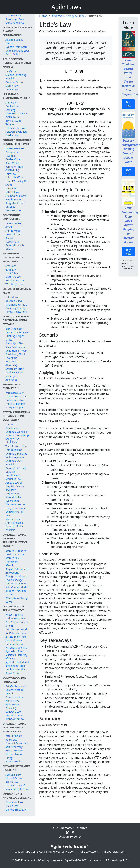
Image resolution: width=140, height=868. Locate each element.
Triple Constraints (15, 404)
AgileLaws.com (89, 852)
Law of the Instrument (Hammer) (12, 362)
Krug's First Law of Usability (16, 205)
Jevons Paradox (14, 761)
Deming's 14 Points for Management (16, 455)
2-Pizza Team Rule (16, 637)
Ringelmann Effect (16, 666)
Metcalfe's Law (14, 778)
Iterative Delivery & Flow (67, 16)
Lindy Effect (12, 188)
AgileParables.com (114, 852)
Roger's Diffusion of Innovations (17, 571)
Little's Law (12, 297)
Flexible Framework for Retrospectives (16, 631)
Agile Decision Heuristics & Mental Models (17, 63)
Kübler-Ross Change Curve (17, 600)
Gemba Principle (15, 245)
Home (43, 16)
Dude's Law (12, 89)
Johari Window (14, 640)
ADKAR (9, 565)
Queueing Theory (15, 308)
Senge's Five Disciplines (12, 441)
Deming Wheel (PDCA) (14, 225)
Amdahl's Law (13, 479)
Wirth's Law (12, 135)
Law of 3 (10, 156)
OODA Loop (12, 117)
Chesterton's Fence (16, 113)
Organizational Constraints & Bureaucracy (14, 728)
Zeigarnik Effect (14, 177)
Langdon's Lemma (16, 508)
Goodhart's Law (14, 82)
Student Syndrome (16, 396)
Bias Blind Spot (14, 329)
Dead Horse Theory (16, 351)
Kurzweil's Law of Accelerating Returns (17, 787)
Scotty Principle (14, 407)
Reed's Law (12, 782)
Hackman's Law (14, 644)
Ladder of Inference (17, 332)
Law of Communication (14, 695)
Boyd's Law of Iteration (13, 123)
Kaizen (9, 238)
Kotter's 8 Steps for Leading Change (16, 553)
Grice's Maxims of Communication (15, 688)
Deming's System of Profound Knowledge (17, 433)
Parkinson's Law (14, 393)
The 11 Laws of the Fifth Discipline (16, 448)
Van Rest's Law (14, 210)
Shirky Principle (14, 523)
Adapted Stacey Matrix (14, 41)
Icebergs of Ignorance (12, 378)
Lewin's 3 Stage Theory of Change (15, 582)
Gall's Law (11, 270)
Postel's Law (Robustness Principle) (12, 704)
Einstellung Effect (15, 354)
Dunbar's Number (16, 669)
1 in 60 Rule (12, 273)
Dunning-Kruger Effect (15, 338)
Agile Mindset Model (17, 662)
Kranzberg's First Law (15, 514)
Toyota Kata (12, 242)
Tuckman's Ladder (16, 618)
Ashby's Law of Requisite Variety (15, 484)
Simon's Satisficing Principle (16, 77)
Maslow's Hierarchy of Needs (16, 657)
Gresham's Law (14, 750)
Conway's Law (13, 712)
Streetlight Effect (15, 369)
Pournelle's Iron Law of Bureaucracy (17, 745)
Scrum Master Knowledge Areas (15, 17)
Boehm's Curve (14, 301)
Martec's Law (13, 519)
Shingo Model (13, 231)
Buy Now (128, 104)
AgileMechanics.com (62, 852)
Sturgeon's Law (14, 802)
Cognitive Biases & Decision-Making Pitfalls (16, 320)
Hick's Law (11, 71)
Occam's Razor (14, 54)
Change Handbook (16, 576)
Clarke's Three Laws (17, 810)
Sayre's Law (12, 86)
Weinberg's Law (14, 284)
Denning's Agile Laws (17, 51)
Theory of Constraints (12, 426)
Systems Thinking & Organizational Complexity (17, 416)
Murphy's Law (13, 277)
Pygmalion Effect (15, 651)
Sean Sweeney (72, 837)
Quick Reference (15, 23)
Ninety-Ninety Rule (16, 312)
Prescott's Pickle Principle (14, 528)
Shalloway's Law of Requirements (16, 197)
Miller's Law (12, 192)
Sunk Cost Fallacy (15, 347)
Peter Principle (14, 736)
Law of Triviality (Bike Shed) (17, 183)
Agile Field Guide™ (70, 846)
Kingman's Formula (16, 305)
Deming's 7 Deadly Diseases (16, 470)
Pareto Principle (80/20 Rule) (14, 168)
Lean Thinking (13, 234)
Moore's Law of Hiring (14, 756)
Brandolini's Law (15, 719)
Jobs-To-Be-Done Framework (15, 150)
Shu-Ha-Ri (11, 103)
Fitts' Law (11, 174)
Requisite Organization (13, 492)
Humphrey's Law (15, 280)
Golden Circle (13, 159)
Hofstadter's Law (15, 400)
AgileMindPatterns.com (29, 852)
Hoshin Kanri (13, 475)
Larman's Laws (14, 715)
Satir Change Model (17, 587)
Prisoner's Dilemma (17, 648)
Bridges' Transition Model (16, 593)
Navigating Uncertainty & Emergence (13, 257)
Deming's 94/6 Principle (14, 462)
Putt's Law (11, 740)
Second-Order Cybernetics (13, 499)
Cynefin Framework (16, 47)
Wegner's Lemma (15, 504)
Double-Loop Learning (13, 108)
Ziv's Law (10, 266)
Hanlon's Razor (14, 372)
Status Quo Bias (14, 343)
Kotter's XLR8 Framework (13, 560)
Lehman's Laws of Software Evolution (16, 130)
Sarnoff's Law (13, 775)
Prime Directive (14, 615)
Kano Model (12, 163)
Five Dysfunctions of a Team (17, 624)
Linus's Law (12, 806)
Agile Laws (66, 7)
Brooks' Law (12, 673)
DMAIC (9, 249)
